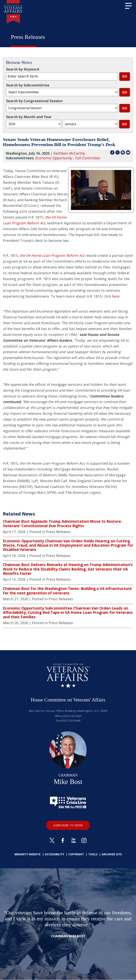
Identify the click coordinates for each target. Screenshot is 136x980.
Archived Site (112, 854)
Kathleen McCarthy (69, 153)
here (116, 296)
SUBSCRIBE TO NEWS (68, 825)
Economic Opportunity (54, 158)
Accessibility (54, 854)
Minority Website (27, 854)
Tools (93, 854)
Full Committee (87, 158)
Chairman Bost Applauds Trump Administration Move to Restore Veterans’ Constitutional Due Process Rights (62, 524)
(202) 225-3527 (72, 716)
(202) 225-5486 (71, 720)
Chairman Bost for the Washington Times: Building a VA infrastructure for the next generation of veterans (67, 591)
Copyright (76, 854)
